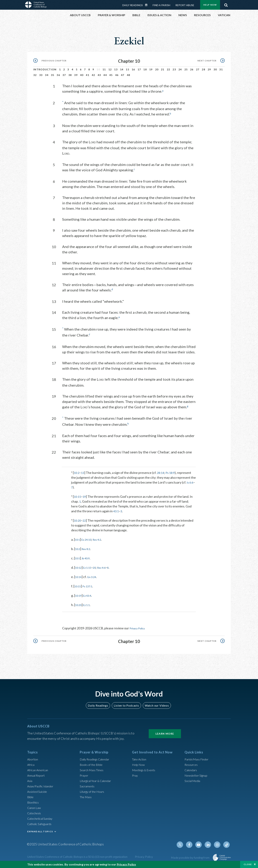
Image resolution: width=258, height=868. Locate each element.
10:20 (78, 519)
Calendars (192, 769)
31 (221, 69)
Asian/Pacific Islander (42, 785)
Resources (192, 763)
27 (198, 69)
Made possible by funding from (191, 856)
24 (180, 69)
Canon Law (35, 806)
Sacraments (88, 785)
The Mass (86, 795)
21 (163, 69)
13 (116, 69)
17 (139, 69)
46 (117, 75)
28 (203, 69)
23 (174, 69)
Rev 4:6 (107, 567)
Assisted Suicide (39, 790)
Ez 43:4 (90, 595)
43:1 (116, 510)
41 (88, 75)
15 (127, 69)
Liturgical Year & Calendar (98, 779)
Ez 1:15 (90, 567)
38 (70, 75)
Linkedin (210, 843)
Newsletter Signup (198, 774)
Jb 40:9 (88, 557)
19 (151, 69)
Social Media (193, 779)
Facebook (192, 843)
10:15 (78, 496)
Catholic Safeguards (41, 822)
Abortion (34, 758)
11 (104, 69)
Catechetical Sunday (41, 817)
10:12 (79, 567)
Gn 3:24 (94, 576)
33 (41, 75)
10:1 (78, 539)
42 (93, 75)
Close (248, 864)
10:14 (79, 576)
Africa (31, 763)
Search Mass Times (93, 769)
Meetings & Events (145, 769)
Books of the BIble (92, 763)
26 (192, 69)
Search (226, 4)
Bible (31, 795)
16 (133, 69)
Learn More (165, 732)
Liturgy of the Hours (94, 790)
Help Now (210, 5)
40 (82, 75)
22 (169, 69)
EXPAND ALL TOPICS (40, 830)
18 (145, 69)
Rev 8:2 (88, 548)
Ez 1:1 (89, 604)
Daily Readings (133, 5)
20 (157, 69)
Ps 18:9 (173, 472)
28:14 (162, 472)
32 (35, 75)
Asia (30, 779)
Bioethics (34, 801)
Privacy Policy (139, 627)
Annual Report (37, 774)
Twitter (184, 843)
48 (129, 75)
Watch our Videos (155, 704)
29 (209, 69)
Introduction (45, 69)
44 (105, 75)
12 (110, 69)
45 (111, 75)
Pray (135, 774)
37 (64, 75)
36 (58, 75)
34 (47, 75)
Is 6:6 (190, 481)
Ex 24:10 (89, 539)
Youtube (201, 843)
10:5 (78, 557)
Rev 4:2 (102, 539)
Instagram (218, 843)
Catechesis (35, 812)
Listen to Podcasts (126, 704)
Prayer (84, 774)
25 (186, 69)
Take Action (140, 758)
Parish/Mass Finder (198, 758)
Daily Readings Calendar (147, 5)
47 (123, 75)
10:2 (77, 472)
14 (122, 69)
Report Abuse (185, 5)
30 (215, 69)
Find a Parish (161, 5)
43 (99, 75)
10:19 (79, 595)
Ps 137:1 (90, 585)
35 (53, 75)
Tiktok (227, 843)
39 (76, 75)
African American (39, 769)
